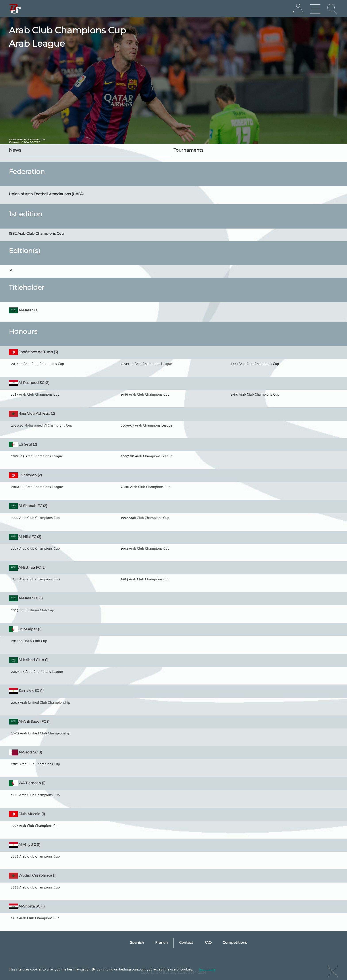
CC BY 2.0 (35, 142)
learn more (207, 969)
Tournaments (188, 150)
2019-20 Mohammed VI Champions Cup (42, 425)
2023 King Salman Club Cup (33, 610)
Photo (12, 142)
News (15, 150)
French (161, 943)
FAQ (208, 943)
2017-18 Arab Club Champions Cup (38, 363)
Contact (186, 943)
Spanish (137, 943)
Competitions (235, 943)
